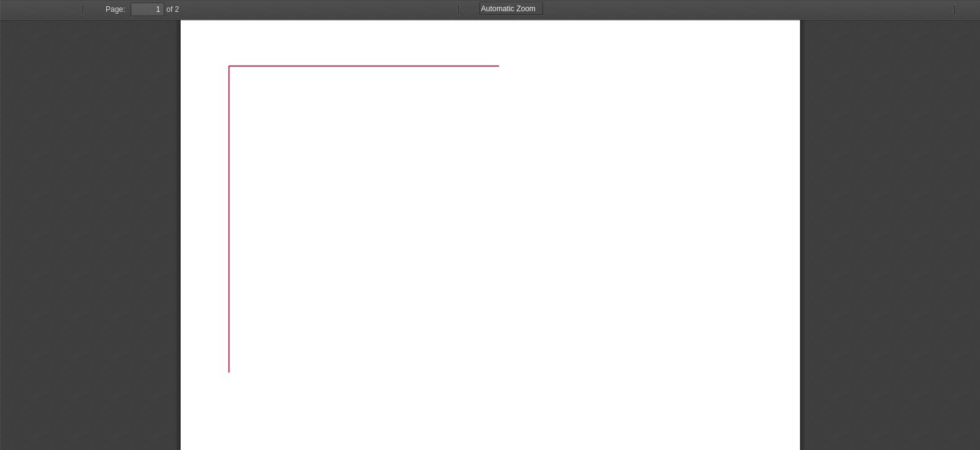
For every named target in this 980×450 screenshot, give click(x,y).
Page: (115, 9)
